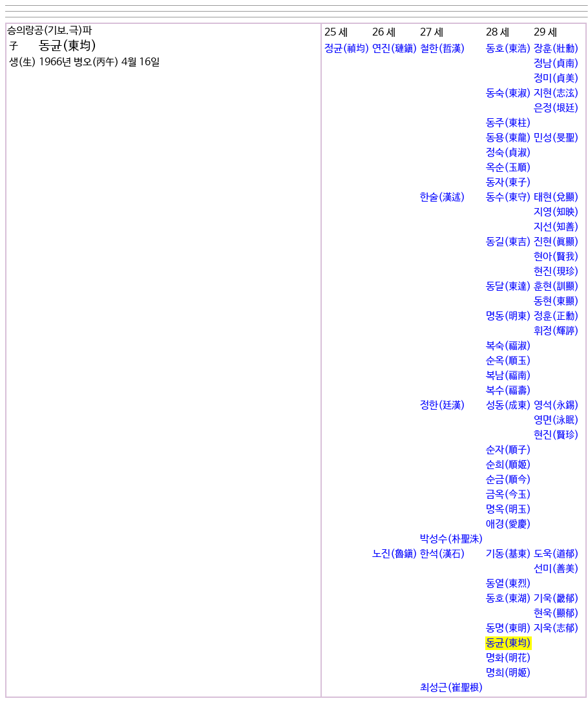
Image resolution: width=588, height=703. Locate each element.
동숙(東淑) (509, 93)
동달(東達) (509, 287)
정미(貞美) (556, 79)
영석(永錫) (556, 405)
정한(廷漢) (443, 405)
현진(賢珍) (556, 435)
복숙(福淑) (509, 346)
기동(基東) (509, 554)
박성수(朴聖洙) (452, 539)
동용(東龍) (509, 138)
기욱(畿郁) (556, 599)
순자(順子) (509, 450)
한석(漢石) (443, 554)
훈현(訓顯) (556, 287)
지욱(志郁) (556, 628)
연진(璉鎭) (395, 49)
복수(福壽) (509, 391)
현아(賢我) (556, 257)
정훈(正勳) (556, 316)
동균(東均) (509, 643)
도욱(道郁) (556, 554)
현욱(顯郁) (556, 614)
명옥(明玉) (509, 509)
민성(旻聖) (556, 138)
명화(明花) (509, 658)
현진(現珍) (556, 272)
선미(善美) (556, 569)
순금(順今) (509, 480)
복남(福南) (509, 376)
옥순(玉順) (509, 168)
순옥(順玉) (509, 361)
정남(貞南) (556, 64)
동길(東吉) (509, 242)
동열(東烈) (509, 584)
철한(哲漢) (443, 49)
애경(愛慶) (509, 524)
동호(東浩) (509, 49)
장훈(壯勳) (556, 49)
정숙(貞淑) (509, 153)
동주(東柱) (509, 123)
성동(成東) (509, 405)
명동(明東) (509, 316)
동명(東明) (509, 628)
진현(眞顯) (556, 242)
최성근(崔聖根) (452, 688)
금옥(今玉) (509, 495)
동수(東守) (509, 197)
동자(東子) (509, 183)
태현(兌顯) (556, 197)
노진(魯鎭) (395, 554)
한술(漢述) (443, 197)
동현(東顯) (556, 301)
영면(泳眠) (556, 420)
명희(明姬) (509, 673)
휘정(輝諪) (556, 331)
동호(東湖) (509, 599)
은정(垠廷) (556, 108)
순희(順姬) (509, 465)
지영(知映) (556, 212)
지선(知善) (556, 227)
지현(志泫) (556, 93)
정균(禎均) (347, 49)
